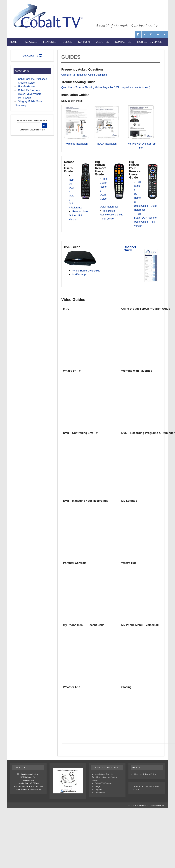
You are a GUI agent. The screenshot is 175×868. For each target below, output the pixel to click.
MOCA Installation (107, 144)
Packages (30, 42)
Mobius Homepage (150, 42)
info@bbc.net (36, 789)
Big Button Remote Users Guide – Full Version (112, 215)
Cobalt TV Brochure (29, 90)
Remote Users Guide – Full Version (79, 215)
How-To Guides (27, 86)
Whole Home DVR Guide (86, 271)
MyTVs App (24, 98)
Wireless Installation (76, 144)
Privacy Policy (150, 774)
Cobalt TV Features (104, 783)
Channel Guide (130, 249)
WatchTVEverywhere (30, 94)
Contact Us (123, 42)
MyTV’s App (79, 275)
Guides (67, 42)
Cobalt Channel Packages (32, 79)
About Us (103, 42)
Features (50, 42)
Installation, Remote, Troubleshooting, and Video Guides (104, 777)
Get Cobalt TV (32, 56)
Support (84, 42)
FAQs (97, 786)
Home (14, 42)
